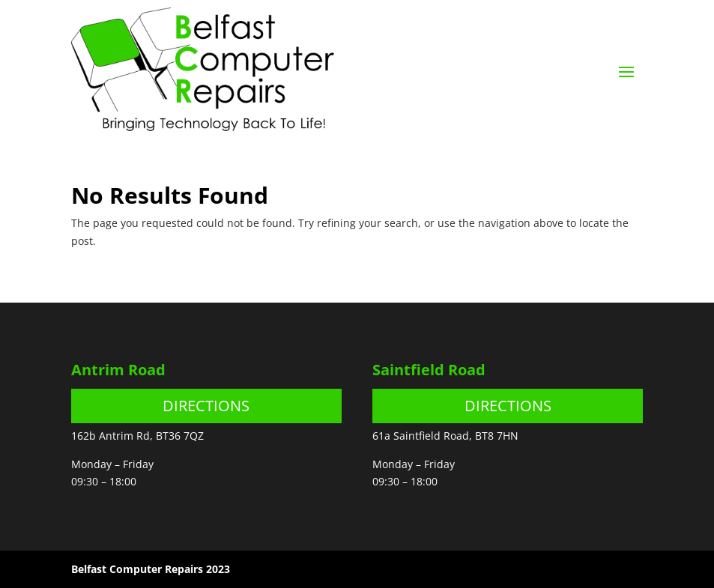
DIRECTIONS (206, 406)
